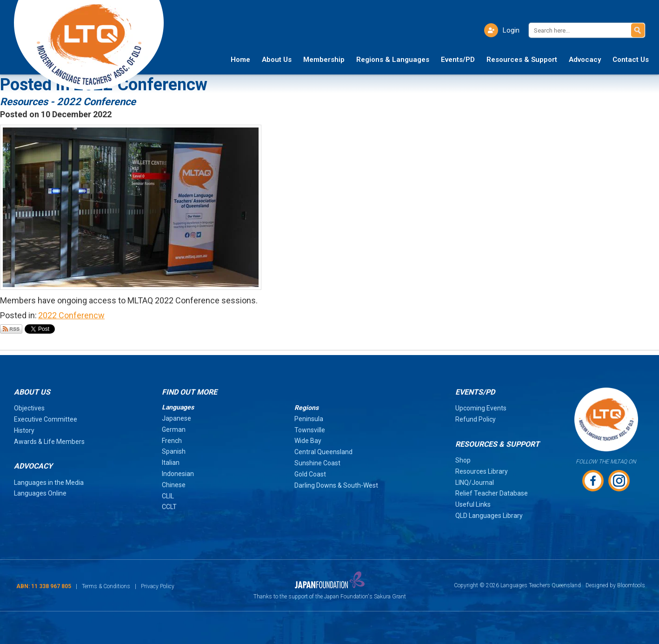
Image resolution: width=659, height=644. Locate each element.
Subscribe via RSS (11, 329)
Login (511, 30)
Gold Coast (310, 474)
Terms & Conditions (106, 586)
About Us (277, 60)
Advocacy (585, 60)
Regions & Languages (393, 60)
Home (240, 60)
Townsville (310, 430)
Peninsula (309, 419)
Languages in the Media (49, 483)
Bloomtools (631, 585)
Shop (463, 460)
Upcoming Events (481, 408)
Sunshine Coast (317, 463)
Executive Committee (46, 419)
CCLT (169, 507)
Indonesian (178, 474)
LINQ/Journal (475, 483)
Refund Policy (476, 419)
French (172, 441)
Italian (171, 463)
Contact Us (631, 60)
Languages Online (40, 493)
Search (638, 30)
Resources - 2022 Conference (68, 102)
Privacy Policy (158, 586)
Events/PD (458, 60)
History (24, 430)
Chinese (174, 485)
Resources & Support (522, 60)
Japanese (176, 418)
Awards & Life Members (49, 442)
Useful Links (473, 504)
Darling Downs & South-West (336, 485)
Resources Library (482, 471)
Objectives (29, 408)
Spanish (174, 451)
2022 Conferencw (71, 315)
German (174, 429)
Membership (324, 60)
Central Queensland (323, 452)
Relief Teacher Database (492, 493)
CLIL (168, 496)
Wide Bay (308, 441)
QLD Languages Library (489, 516)
